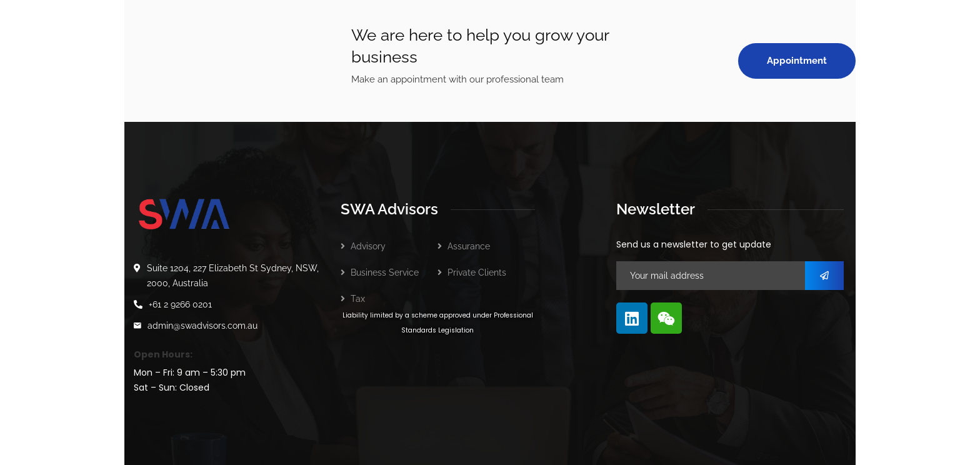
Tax (358, 299)
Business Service (385, 272)
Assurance (469, 246)
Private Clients (477, 272)
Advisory (368, 246)
